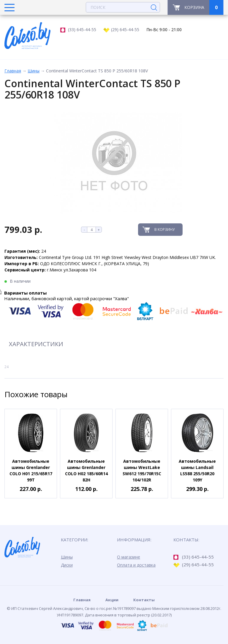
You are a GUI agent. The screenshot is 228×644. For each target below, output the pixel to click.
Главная (13, 71)
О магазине (129, 557)
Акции (112, 600)
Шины (34, 71)
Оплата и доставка (136, 565)
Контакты (144, 600)
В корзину (164, 229)
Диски (67, 565)
